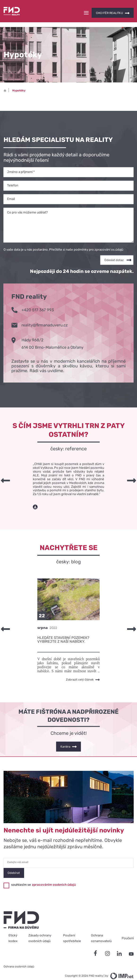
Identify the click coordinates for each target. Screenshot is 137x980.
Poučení (128, 930)
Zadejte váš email (18, 854)
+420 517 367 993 (33, 301)
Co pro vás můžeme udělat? (27, 204)
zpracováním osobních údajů (54, 876)
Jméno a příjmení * (21, 163)
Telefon (13, 177)
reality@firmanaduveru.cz (40, 316)
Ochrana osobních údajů (19, 958)
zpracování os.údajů (109, 241)
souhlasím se (21, 876)
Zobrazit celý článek (83, 671)
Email (11, 190)
